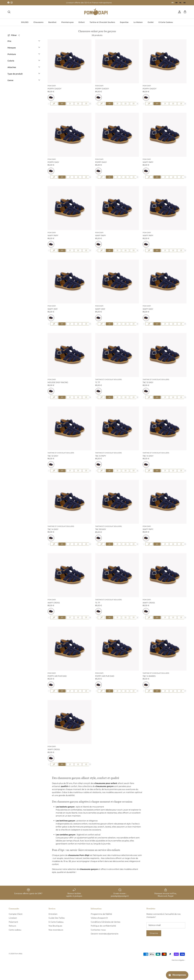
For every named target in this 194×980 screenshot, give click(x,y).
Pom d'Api (18, 954)
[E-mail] (166, 925)
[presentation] (90, 104)
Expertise (124, 22)
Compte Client (16, 914)
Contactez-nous (98, 930)
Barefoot (52, 22)
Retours (12, 926)
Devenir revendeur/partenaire (105, 934)
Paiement (13, 922)
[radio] (51, 97)
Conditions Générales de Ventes (106, 922)
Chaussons (38, 22)
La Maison (138, 22)
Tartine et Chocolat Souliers (102, 22)
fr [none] (173, 3)
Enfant (82, 22)
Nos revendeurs (56, 930)
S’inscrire (154, 933)
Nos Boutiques (55, 926)
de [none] (184, 3)
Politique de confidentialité (103, 926)
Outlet (151, 22)
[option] (176, 3)
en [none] (176, 3)
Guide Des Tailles (57, 918)
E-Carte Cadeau (166, 22)
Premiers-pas (67, 22)
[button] (24, 42)
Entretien (53, 914)
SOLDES (25, 22)
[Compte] (179, 12)
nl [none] (180, 3)
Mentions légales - (178, 960)
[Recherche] (9, 12)
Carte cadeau (15, 930)
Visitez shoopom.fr (99, 918)
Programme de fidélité (101, 914)
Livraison (13, 918)
